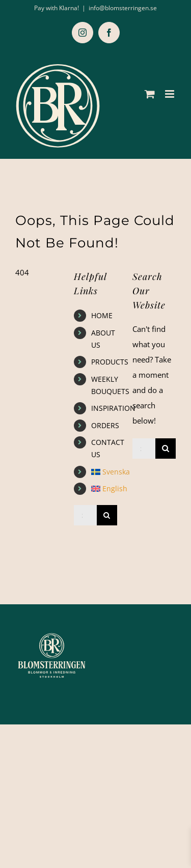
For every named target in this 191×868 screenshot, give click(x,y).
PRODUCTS (110, 362)
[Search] (107, 515)
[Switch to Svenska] (104, 472)
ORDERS (105, 425)
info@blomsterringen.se (123, 8)
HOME (102, 315)
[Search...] (85, 515)
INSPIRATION (113, 408)
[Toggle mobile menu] (170, 94)
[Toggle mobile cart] (150, 94)
